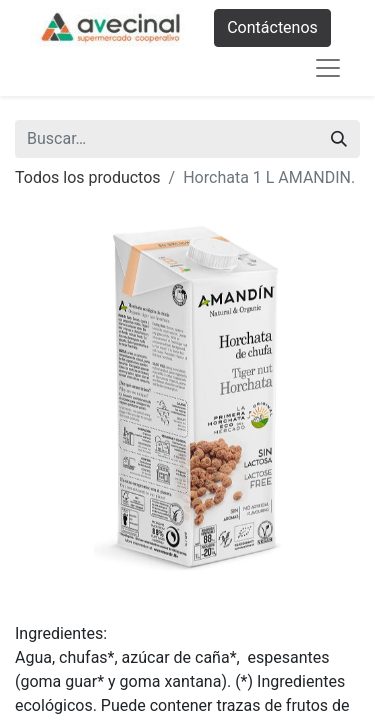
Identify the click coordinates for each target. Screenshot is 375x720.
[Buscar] (339, 139)
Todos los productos (88, 177)
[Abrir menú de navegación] (328, 68)
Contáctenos (272, 27)
